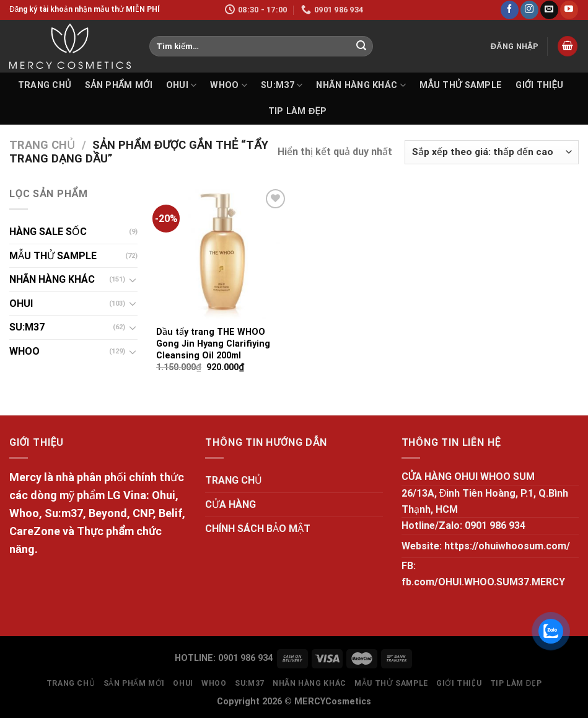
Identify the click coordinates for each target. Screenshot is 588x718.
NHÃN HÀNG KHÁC (361, 85)
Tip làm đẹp (298, 111)
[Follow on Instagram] (529, 10)
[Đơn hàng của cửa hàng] (492, 152)
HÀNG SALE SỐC (48, 232)
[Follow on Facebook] (510, 10)
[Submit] (361, 47)
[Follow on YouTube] (569, 10)
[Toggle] (133, 280)
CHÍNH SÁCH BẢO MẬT (258, 529)
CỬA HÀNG (230, 504)
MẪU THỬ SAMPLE (461, 85)
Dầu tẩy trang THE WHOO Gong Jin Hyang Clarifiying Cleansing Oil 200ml (213, 343)
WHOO (229, 85)
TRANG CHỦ (45, 85)
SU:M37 (282, 85)
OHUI (182, 85)
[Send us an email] (549, 10)
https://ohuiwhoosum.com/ (507, 546)
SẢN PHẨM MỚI (119, 85)
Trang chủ (42, 145)
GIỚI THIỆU (539, 85)
